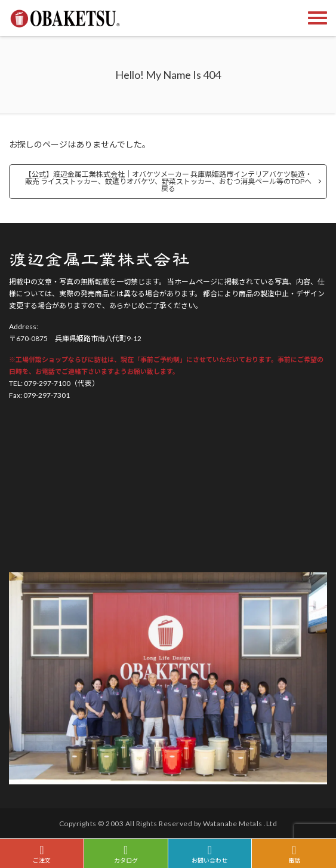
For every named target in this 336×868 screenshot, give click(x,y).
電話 (294, 854)
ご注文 (42, 854)
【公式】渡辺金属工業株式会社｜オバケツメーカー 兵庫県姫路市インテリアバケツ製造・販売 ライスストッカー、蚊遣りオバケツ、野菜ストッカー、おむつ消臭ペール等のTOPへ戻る (168, 181)
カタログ (126, 854)
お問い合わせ (210, 854)
